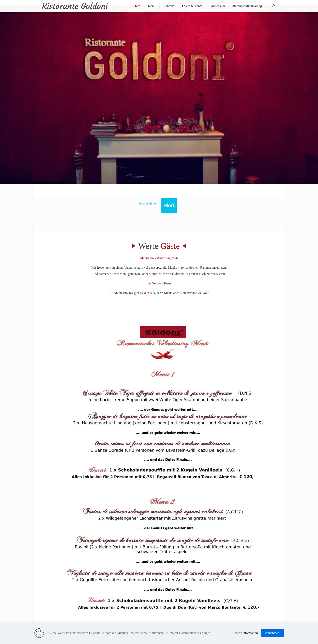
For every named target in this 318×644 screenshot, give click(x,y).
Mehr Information (246, 633)
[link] (169, 205)
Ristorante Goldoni (75, 6)
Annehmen (272, 633)
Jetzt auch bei (148, 203)
